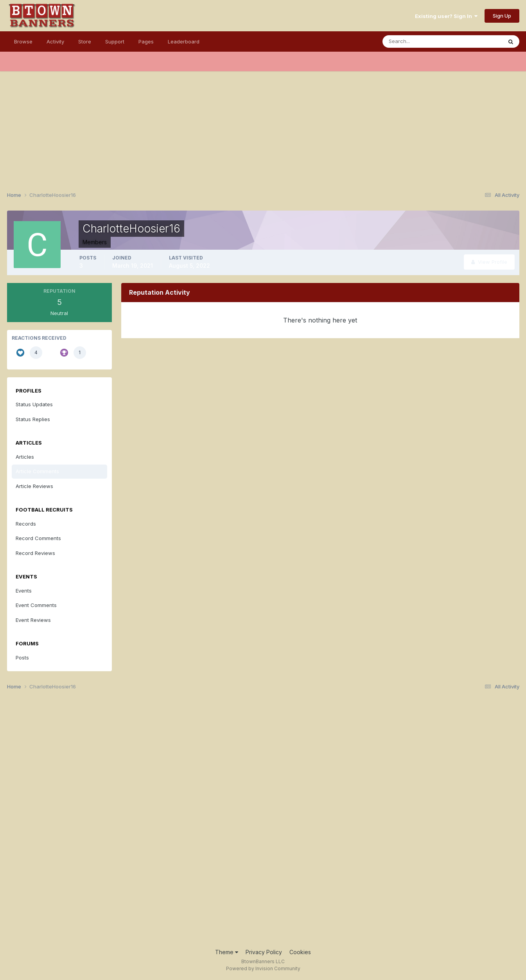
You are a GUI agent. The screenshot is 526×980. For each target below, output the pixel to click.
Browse (23, 41)
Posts (22, 658)
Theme (227, 952)
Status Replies (33, 419)
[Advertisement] (263, 126)
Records (26, 524)
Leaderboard (184, 41)
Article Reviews (34, 486)
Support (115, 41)
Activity (55, 41)
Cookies (300, 952)
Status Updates (34, 404)
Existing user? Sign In (446, 16)
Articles (25, 457)
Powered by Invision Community (263, 968)
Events (24, 591)
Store (85, 41)
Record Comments (38, 538)
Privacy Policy (264, 952)
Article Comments (37, 471)
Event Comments (36, 605)
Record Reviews (35, 553)
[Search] (417, 41)
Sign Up (502, 16)
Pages (146, 41)
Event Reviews (33, 620)
